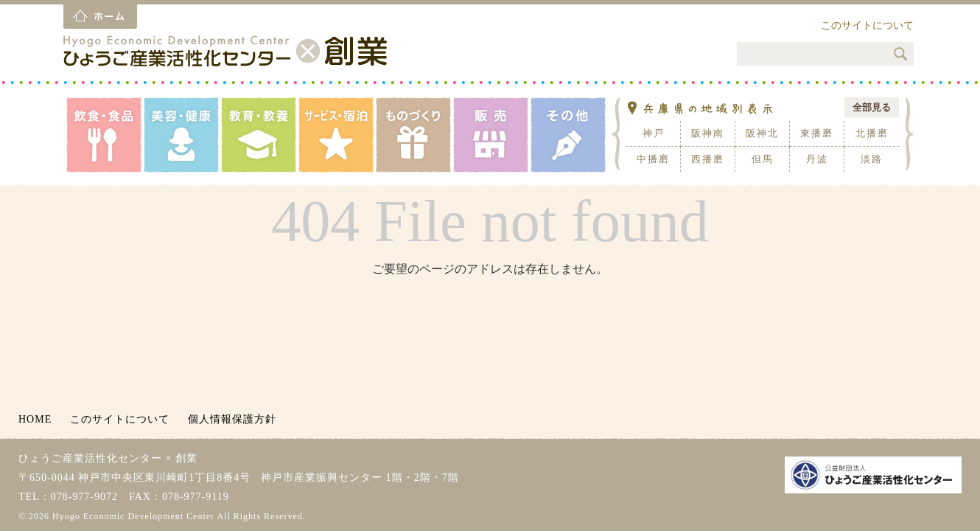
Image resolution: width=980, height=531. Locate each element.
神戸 (654, 133)
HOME (35, 419)
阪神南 (708, 133)
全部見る (872, 107)
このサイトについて (867, 25)
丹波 (817, 159)
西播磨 (708, 159)
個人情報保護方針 (232, 419)
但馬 (763, 159)
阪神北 (762, 133)
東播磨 (817, 133)
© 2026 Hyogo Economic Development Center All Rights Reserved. (162, 516)
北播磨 (872, 133)
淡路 (872, 159)
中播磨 (653, 159)
